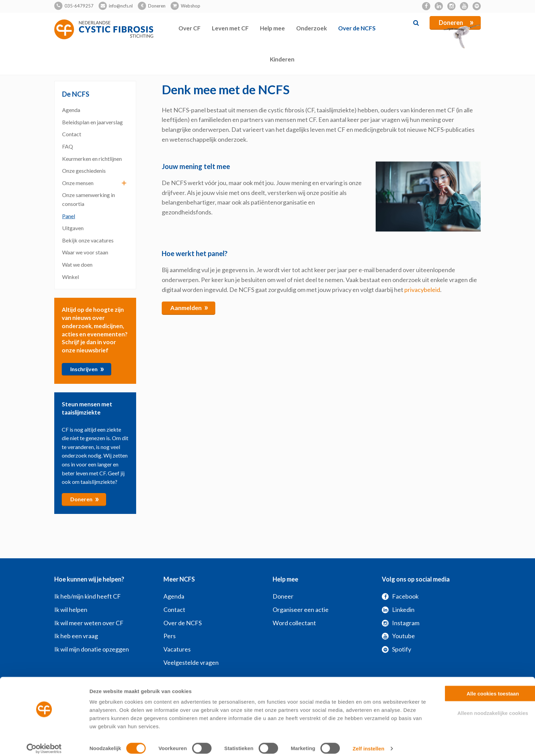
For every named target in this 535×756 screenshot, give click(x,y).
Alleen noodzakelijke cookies (478, 707)
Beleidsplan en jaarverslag (92, 122)
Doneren (157, 6)
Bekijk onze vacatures (88, 240)
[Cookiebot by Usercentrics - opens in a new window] (44, 743)
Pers (170, 636)
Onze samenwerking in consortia (89, 199)
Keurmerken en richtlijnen (92, 158)
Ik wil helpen (71, 609)
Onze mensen (78, 183)
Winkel (70, 276)
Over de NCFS (357, 28)
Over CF (190, 28)
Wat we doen (77, 264)
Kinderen (282, 59)
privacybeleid (422, 289)
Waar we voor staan (85, 252)
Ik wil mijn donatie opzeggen (92, 649)
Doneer (283, 596)
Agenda (71, 110)
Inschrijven (87, 368)
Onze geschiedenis (84, 171)
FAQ (68, 146)
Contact (72, 134)
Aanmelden (190, 307)
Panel (69, 216)
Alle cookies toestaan (478, 688)
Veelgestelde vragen (191, 662)
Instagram (401, 622)
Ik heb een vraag (76, 636)
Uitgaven (73, 228)
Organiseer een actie (301, 609)
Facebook (400, 596)
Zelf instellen (368, 743)
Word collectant (294, 622)
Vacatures (177, 649)
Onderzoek (312, 28)
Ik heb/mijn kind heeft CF (88, 596)
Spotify (396, 649)
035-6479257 (79, 6)
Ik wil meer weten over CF (89, 622)
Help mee (272, 28)
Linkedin (398, 609)
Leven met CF (230, 28)
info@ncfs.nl (121, 6)
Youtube (398, 636)
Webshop (191, 6)
